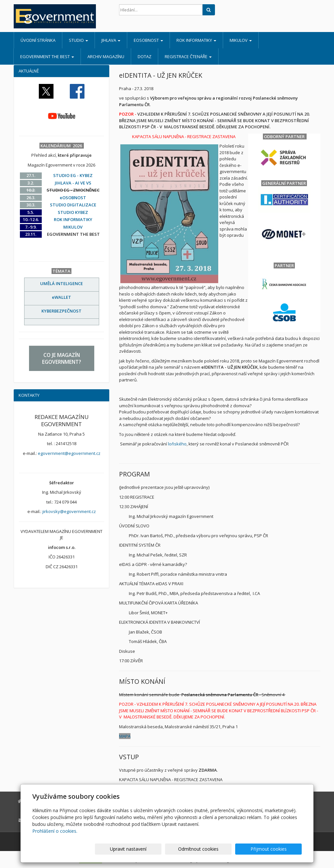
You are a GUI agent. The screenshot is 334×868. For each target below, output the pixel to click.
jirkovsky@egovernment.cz (69, 511)
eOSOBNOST (148, 40)
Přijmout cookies (277, 849)
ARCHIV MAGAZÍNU (106, 56)
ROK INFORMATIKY (196, 40)
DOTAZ (144, 56)
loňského (177, 444)
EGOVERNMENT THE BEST (47, 56)
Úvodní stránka (38, 40)
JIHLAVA (111, 40)
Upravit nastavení (170, 849)
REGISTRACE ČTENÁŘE (188, 56)
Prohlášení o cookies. (55, 831)
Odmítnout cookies (223, 849)
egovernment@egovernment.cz (69, 453)
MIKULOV (241, 40)
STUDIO (78, 40)
